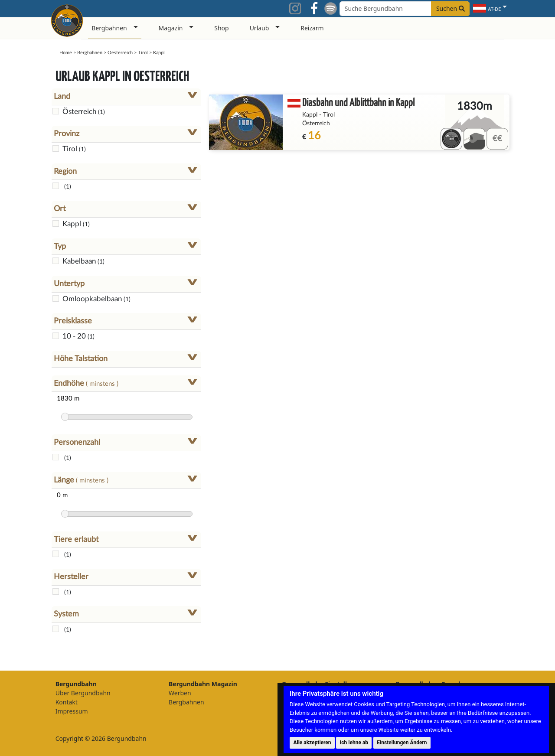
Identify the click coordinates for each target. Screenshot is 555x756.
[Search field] (405, 9)
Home (66, 53)
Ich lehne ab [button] (354, 743)
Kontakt (67, 702)
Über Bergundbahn (83, 693)
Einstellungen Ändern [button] (402, 743)
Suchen (451, 8)
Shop (221, 28)
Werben (180, 693)
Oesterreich (120, 53)
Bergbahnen (90, 53)
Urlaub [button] (260, 28)
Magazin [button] (171, 28)
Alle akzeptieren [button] (312, 743)
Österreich (316, 124)
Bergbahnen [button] (109, 28)
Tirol (143, 53)
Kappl (310, 115)
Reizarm (312, 28)
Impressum (72, 711)
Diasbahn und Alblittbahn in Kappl (358, 102)
